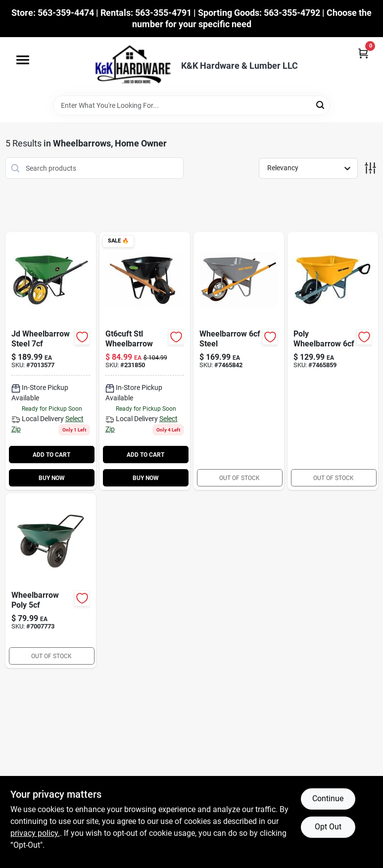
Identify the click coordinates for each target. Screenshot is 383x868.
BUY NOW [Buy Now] (52, 478)
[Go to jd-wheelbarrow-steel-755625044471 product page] (51, 361)
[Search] (321, 105)
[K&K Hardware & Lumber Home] (130, 66)
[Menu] (23, 60)
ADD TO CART (51, 455)
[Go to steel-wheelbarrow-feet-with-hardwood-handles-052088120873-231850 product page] (145, 361)
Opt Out (328, 827)
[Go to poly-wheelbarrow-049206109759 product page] (333, 361)
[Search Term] (191, 105)
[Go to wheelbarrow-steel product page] (239, 361)
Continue (328, 798)
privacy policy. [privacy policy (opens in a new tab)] (35, 833)
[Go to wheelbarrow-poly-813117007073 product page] (51, 581)
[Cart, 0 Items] (363, 53)
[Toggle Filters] (370, 168)
